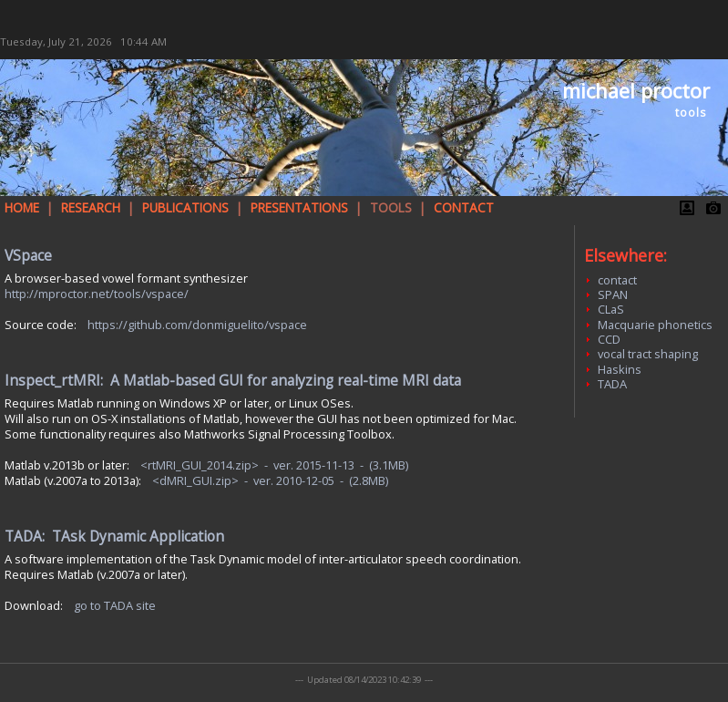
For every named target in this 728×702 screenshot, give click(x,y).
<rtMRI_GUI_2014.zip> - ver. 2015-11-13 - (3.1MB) (274, 465)
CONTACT (464, 207)
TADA (612, 384)
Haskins (620, 369)
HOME (22, 207)
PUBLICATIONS (185, 207)
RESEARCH (91, 207)
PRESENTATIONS (299, 207)
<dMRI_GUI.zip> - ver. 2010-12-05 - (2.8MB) (270, 480)
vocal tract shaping (648, 354)
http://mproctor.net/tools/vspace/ (97, 294)
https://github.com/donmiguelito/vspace (197, 325)
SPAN (613, 294)
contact (617, 280)
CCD (609, 339)
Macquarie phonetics (655, 325)
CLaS (611, 309)
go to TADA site (115, 605)
